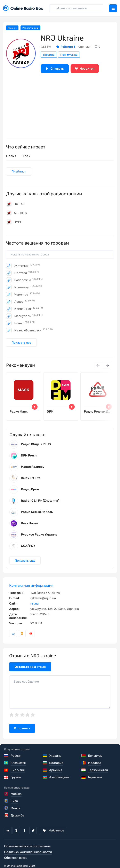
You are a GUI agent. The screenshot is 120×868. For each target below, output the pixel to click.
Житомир (27, 266)
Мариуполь (29, 316)
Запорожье (29, 280)
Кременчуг (28, 287)
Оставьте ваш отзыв (30, 667)
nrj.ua (34, 604)
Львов (25, 302)
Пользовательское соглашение (27, 846)
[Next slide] (107, 365)
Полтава (27, 273)
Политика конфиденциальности (28, 852)
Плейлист (19, 171)
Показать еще (25, 561)
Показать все (21, 343)
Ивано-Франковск (34, 330)
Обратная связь (16, 858)
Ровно (25, 323)
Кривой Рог (29, 309)
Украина (49, 55)
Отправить (22, 728)
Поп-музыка (69, 55)
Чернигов (27, 294)
